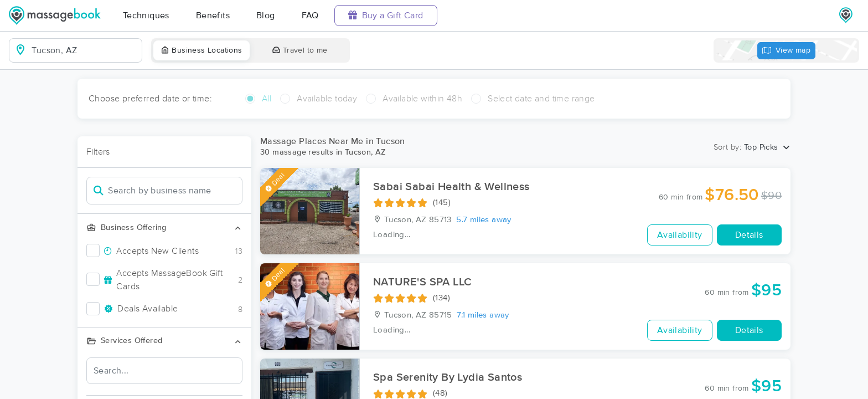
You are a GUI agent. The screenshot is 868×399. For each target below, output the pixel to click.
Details (749, 235)
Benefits (213, 16)
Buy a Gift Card (386, 15)
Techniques (146, 16)
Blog (266, 16)
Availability (680, 235)
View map (787, 51)
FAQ (310, 16)
